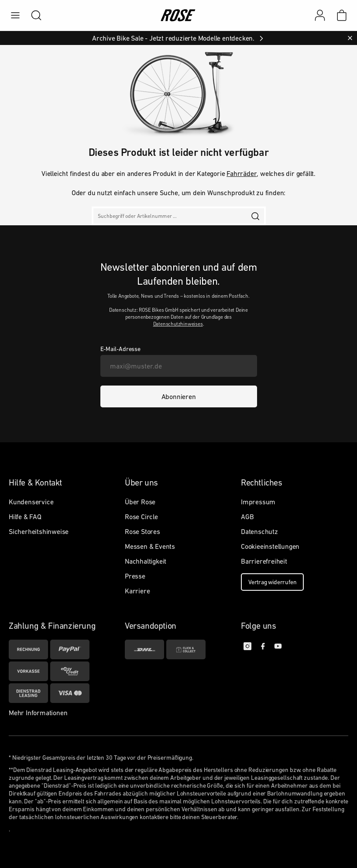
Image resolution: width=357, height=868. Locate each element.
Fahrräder (242, 173)
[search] (32, 15)
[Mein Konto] (320, 15)
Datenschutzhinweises (178, 324)
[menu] (15, 15)
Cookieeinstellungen (270, 546)
